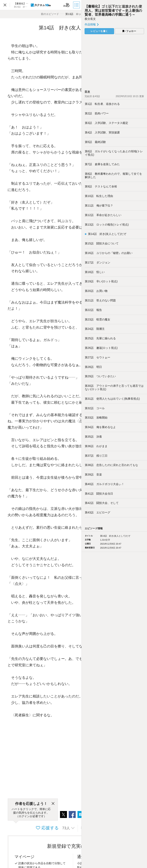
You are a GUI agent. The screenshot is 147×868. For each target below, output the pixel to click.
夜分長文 (90, 19)
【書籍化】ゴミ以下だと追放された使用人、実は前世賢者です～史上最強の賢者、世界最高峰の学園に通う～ (113, 10)
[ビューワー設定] (67, 5)
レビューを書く (99, 31)
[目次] (77, 5)
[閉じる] (53, 804)
